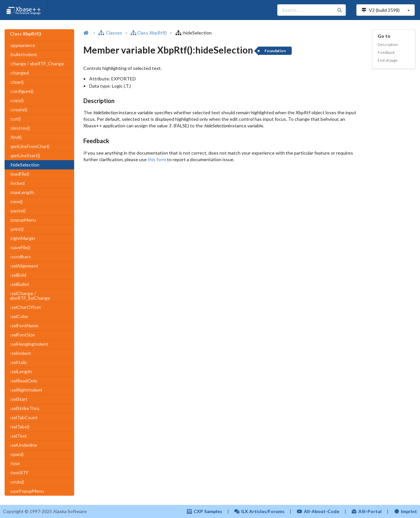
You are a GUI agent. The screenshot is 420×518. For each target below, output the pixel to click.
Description (388, 44)
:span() (17, 454)
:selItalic (19, 362)
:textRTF (19, 473)
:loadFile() (20, 174)
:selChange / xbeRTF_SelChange (30, 296)
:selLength (21, 371)
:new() (16, 201)
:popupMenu (23, 220)
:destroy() (20, 128)
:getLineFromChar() (30, 146)
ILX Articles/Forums (260, 511)
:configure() (22, 91)
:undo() (17, 482)
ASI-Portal (367, 511)
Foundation (275, 51)
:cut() (15, 119)
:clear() (17, 82)
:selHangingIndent (29, 344)
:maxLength (22, 192)
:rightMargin (22, 238)
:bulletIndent (23, 54)
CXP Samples (204, 511)
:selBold (18, 275)
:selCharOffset (25, 307)
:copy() (17, 100)
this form (157, 159)
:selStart (19, 399)
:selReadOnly (24, 381)
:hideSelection (25, 165)
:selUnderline (23, 445)
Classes (110, 33)
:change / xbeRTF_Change (37, 64)
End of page (388, 60)
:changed (19, 73)
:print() (17, 229)
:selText (18, 436)
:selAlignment (24, 266)
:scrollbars (20, 257)
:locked (17, 183)
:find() (16, 137)
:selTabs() (20, 427)
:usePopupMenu (27, 491)
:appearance (22, 45)
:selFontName (24, 325)
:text (15, 463)
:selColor (19, 316)
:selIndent (21, 353)
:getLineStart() (25, 155)
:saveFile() (20, 247)
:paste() (18, 211)
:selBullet (20, 284)
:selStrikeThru (25, 408)
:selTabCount (24, 417)
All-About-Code (318, 511)
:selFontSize (22, 335)
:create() (19, 109)
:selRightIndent (26, 390)
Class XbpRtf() (149, 33)
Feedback (386, 52)
